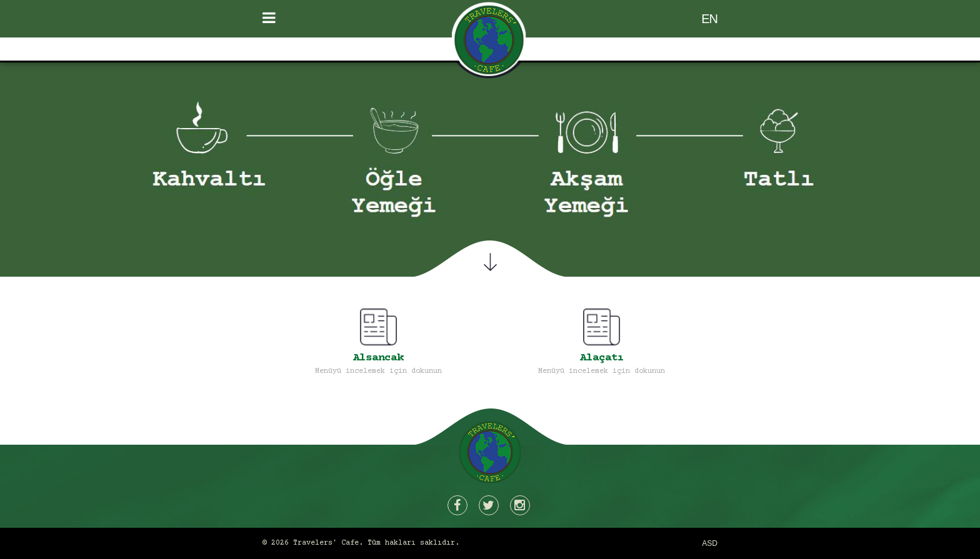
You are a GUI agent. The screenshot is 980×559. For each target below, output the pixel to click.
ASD (710, 543)
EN (709, 19)
